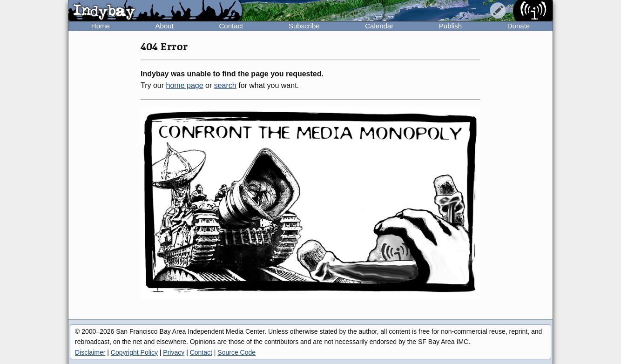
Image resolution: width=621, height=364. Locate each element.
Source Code (236, 352)
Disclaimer (90, 352)
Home (101, 26)
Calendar (379, 26)
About (165, 26)
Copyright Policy (134, 352)
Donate (519, 26)
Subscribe (304, 26)
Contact (231, 26)
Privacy (174, 352)
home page (185, 85)
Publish (450, 26)
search (225, 85)
